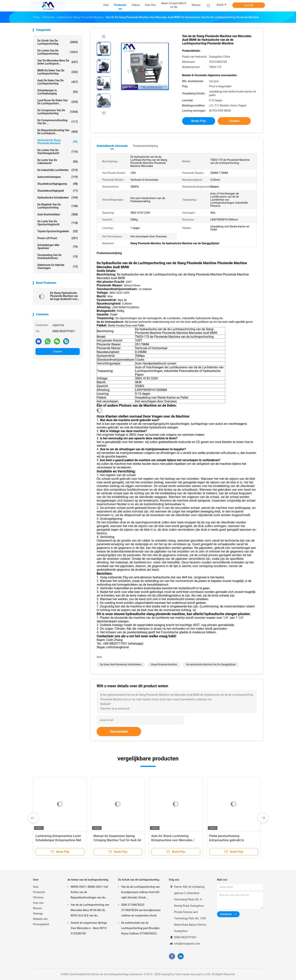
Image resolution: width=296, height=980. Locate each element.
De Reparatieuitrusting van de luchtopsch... (58, 132)
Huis (36, 887)
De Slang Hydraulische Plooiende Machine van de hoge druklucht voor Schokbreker (64, 296)
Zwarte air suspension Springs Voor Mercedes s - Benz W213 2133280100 (89, 928)
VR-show (38, 897)
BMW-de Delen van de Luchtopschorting (58, 72)
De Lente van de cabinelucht (58, 162)
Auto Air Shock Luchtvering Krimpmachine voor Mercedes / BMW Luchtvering (173, 840)
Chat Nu (249, 5)
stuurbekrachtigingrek (58, 191)
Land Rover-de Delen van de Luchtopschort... (58, 102)
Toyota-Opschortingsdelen (58, 231)
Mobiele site (40, 919)
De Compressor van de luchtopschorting (58, 112)
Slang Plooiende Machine (164, 665)
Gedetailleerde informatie (112, 146)
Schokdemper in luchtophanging (58, 92)
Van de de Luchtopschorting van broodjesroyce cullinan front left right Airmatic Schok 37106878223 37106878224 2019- (140, 893)
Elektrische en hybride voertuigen (58, 266)
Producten (39, 892)
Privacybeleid (41, 924)
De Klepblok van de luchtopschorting (58, 206)
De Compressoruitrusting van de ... (58, 122)
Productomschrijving (145, 146)
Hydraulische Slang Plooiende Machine (58, 142)
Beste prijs (199, 121)
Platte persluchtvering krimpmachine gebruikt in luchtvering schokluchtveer (228, 840)
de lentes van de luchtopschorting (58, 52)
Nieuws (37, 908)
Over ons (38, 903)
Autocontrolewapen (58, 177)
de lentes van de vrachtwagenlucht (58, 152)
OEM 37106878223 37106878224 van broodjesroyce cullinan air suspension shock (141, 910)
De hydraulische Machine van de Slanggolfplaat (211, 665)
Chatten (58, 351)
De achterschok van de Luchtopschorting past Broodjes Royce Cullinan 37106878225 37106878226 (140, 929)
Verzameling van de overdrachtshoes (58, 257)
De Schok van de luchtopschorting (58, 42)
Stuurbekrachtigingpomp (58, 184)
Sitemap (38, 914)
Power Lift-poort (58, 238)
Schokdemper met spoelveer (58, 247)
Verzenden (119, 732)
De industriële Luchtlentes (58, 170)
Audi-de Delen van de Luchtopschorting (58, 82)
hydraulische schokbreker (58, 198)
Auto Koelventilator (58, 214)
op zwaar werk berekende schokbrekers (121, 665)
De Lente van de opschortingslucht (58, 223)
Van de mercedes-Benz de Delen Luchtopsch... (58, 62)
